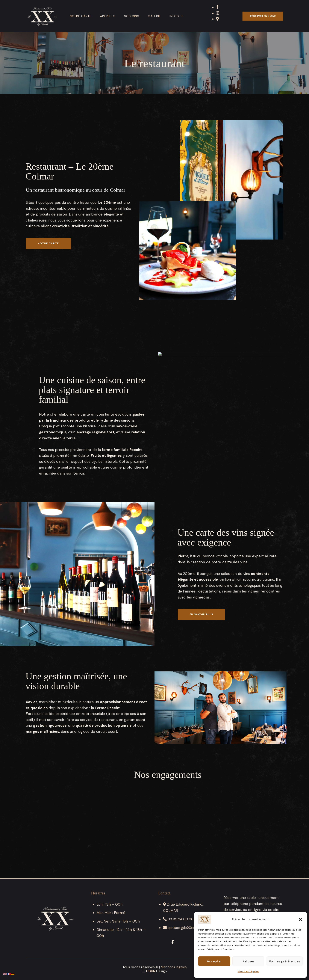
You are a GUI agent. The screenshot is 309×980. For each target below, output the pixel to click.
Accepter (214, 961)
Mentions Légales (248, 971)
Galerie (154, 16)
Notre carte (81, 16)
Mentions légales (174, 967)
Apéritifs (108, 16)
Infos (176, 16)
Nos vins (132, 16)
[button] (300, 919)
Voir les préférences (285, 961)
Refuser (248, 961)
